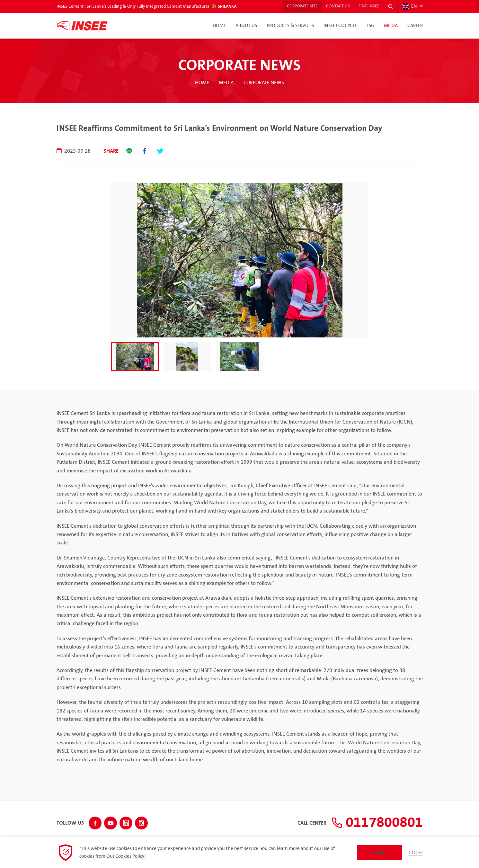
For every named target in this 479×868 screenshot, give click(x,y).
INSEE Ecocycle (340, 26)
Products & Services (290, 26)
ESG (370, 26)
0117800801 (373, 822)
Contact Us (335, 6)
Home (219, 26)
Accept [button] (380, 852)
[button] (390, 6)
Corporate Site (298, 6)
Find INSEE (368, 6)
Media (391, 26)
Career (415, 26)
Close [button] (416, 853)
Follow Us (70, 822)
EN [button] (409, 6)
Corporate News (264, 83)
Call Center (305, 822)
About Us (246, 26)
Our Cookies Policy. (125, 856)
